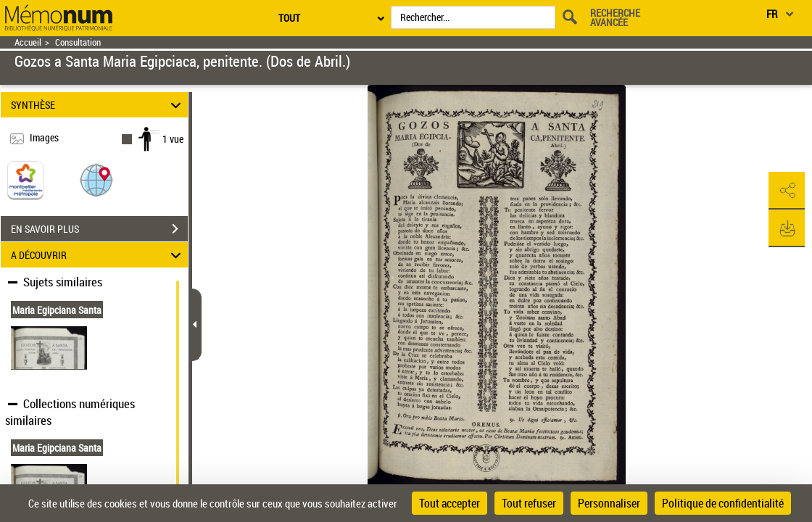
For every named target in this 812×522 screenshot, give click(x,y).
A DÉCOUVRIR (98, 255)
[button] (96, 179)
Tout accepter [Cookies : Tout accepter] (449, 503)
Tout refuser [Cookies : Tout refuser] (529, 503)
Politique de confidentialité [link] (723, 503)
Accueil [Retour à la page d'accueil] (28, 42)
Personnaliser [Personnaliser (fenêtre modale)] (609, 503)
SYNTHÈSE (98, 105)
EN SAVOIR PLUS (99, 229)
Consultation (78, 42)
